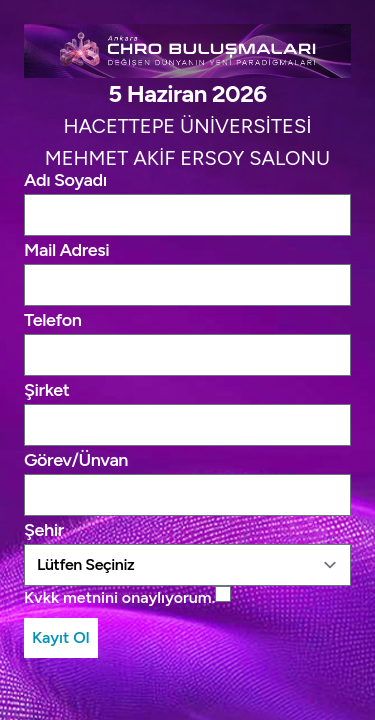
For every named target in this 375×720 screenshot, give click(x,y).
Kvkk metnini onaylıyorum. (119, 597)
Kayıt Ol (61, 637)
